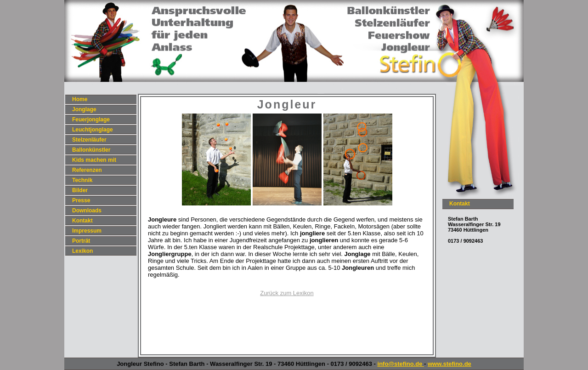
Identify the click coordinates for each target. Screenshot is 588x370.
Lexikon (82, 251)
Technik (82, 180)
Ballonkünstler (91, 150)
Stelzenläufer (89, 140)
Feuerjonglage (91, 120)
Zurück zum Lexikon (287, 293)
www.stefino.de (449, 364)
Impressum (87, 231)
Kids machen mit (94, 160)
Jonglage (84, 109)
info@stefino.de (401, 364)
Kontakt (82, 221)
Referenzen (87, 170)
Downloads (87, 211)
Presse (81, 200)
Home (80, 99)
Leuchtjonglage (93, 130)
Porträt (81, 241)
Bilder (80, 190)
